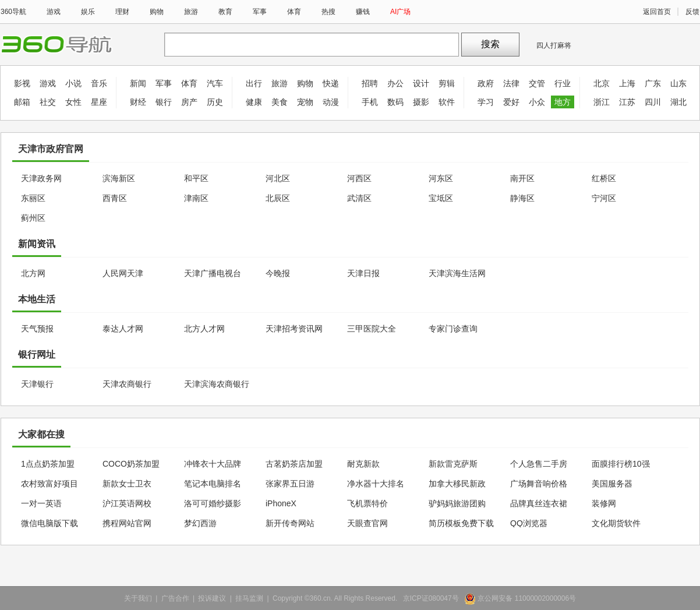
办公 (395, 83)
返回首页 (657, 12)
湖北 (678, 102)
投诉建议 (212, 598)
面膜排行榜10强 (621, 464)
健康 (254, 102)
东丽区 (33, 198)
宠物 (305, 102)
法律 (511, 83)
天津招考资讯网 (294, 329)
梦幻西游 (200, 523)
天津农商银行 (127, 384)
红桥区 (604, 178)
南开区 (522, 178)
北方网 (33, 273)
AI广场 (400, 12)
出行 (254, 83)
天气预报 (37, 329)
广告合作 (175, 598)
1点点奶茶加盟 (48, 464)
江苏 (627, 102)
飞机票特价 (367, 503)
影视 (22, 83)
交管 (537, 83)
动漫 (331, 102)
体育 (294, 12)
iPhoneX (281, 503)
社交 (48, 102)
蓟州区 (33, 218)
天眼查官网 (367, 523)
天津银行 (37, 384)
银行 (164, 102)
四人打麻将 (554, 45)
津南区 (196, 198)
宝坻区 (441, 198)
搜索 (490, 44)
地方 (563, 102)
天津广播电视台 (213, 273)
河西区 (359, 178)
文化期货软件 (616, 523)
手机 (370, 102)
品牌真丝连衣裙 (539, 503)
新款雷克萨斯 (453, 464)
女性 (73, 102)
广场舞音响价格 (539, 484)
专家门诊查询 (453, 329)
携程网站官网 (127, 523)
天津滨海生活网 (457, 273)
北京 (602, 83)
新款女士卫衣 (127, 484)
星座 (99, 102)
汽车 (215, 83)
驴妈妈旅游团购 (457, 503)
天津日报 (363, 273)
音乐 (99, 83)
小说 (73, 83)
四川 (653, 102)
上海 (627, 83)
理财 (122, 12)
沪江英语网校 (127, 503)
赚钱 (363, 12)
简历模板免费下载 (461, 523)
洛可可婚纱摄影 (213, 503)
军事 (260, 12)
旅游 (191, 12)
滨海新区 (119, 178)
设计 (421, 83)
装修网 (604, 503)
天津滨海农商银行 (217, 384)
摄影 (421, 102)
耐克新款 (363, 464)
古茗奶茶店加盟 (294, 464)
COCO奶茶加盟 (131, 464)
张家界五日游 (290, 484)
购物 (157, 12)
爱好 (511, 102)
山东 (678, 83)
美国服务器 (612, 484)
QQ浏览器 (529, 523)
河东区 (441, 178)
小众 (537, 102)
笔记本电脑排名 (213, 484)
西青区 (115, 198)
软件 (447, 102)
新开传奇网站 (290, 523)
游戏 (54, 12)
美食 (280, 102)
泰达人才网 (123, 329)
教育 (225, 12)
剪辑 (447, 83)
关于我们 (138, 598)
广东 (653, 83)
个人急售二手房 (539, 464)
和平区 (196, 178)
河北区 (278, 178)
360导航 (13, 12)
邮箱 (22, 102)
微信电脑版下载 (50, 523)
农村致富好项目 (50, 484)
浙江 (602, 102)
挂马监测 (249, 598)
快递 (331, 83)
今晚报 (278, 273)
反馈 (692, 12)
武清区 (359, 198)
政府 (486, 83)
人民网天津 (123, 273)
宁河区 (604, 198)
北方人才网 (204, 329)
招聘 (370, 83)
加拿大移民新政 (457, 484)
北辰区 (278, 198)
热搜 (328, 12)
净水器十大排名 (376, 484)
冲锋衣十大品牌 (213, 464)
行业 (563, 83)
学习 (486, 102)
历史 (215, 102)
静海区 (522, 198)
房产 (189, 102)
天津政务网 (41, 178)
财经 (138, 102)
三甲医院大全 (372, 329)
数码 (395, 102)
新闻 (138, 83)
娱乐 (88, 12)
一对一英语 (41, 503)
